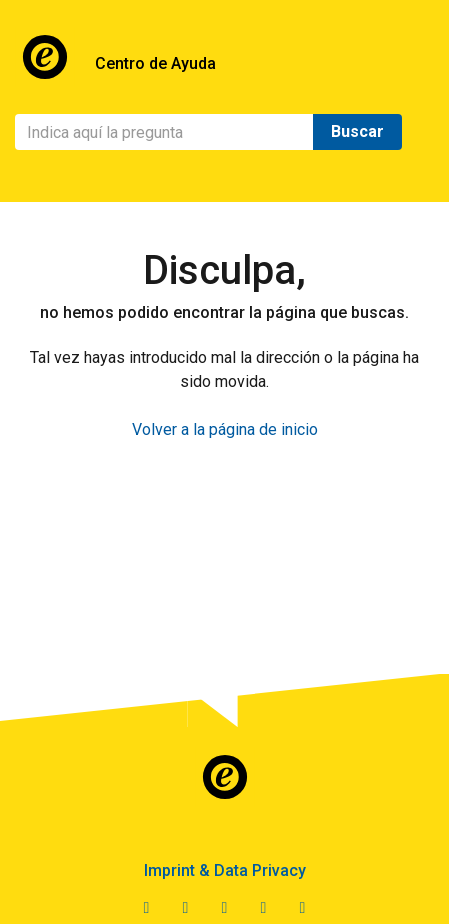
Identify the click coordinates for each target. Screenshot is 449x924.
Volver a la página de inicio (225, 429)
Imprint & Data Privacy (225, 870)
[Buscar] (164, 132)
